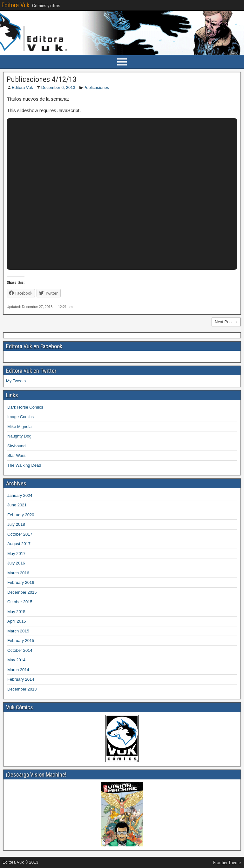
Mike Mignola (20, 427)
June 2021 (17, 505)
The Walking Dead (24, 465)
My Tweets (16, 381)
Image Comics (20, 417)
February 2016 (21, 582)
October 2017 (20, 534)
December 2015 (22, 592)
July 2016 (16, 563)
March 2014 (18, 670)
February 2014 (21, 679)
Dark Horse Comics (25, 407)
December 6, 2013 (58, 87)
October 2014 (20, 650)
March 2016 (18, 573)
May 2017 (16, 554)
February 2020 (21, 515)
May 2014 (16, 660)
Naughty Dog (19, 436)
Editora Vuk (15, 5)
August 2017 (19, 544)
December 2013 (22, 689)
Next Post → (226, 322)
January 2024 (20, 495)
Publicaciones (96, 87)
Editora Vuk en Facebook (34, 346)
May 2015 (16, 612)
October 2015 (20, 602)
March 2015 (18, 631)
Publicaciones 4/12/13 (42, 79)
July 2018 (16, 524)
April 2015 (17, 621)
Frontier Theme (227, 863)
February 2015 (21, 641)
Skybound (17, 446)
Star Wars (16, 455)
